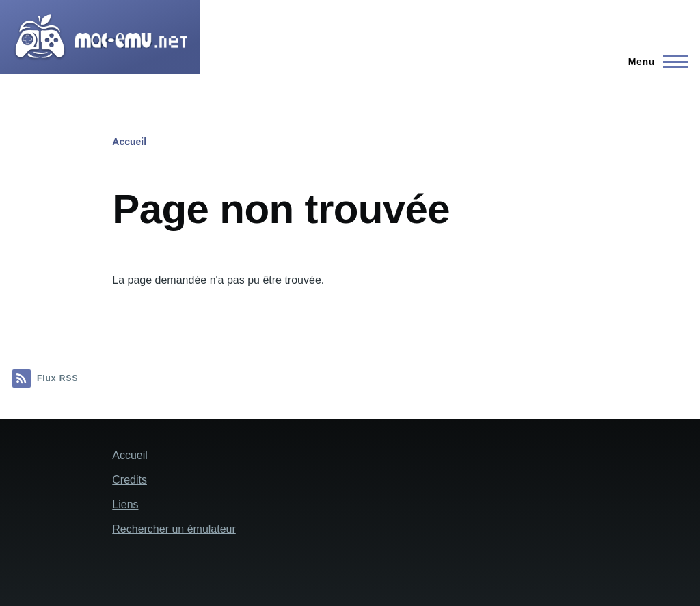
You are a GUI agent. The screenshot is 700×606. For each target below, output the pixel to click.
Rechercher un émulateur (174, 529)
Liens (125, 504)
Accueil (129, 142)
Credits (130, 480)
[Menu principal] (654, 62)
